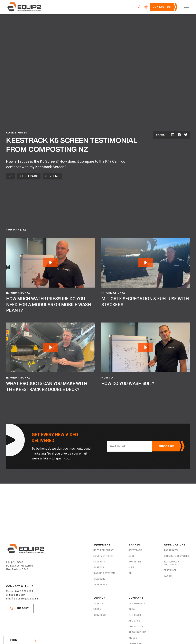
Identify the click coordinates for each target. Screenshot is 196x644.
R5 (11, 176)
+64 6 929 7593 (24, 591)
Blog (132, 609)
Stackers (99, 579)
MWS (131, 567)
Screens (52, 176)
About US (134, 621)
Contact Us (162, 7)
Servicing (100, 615)
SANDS (168, 576)
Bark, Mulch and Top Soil (172, 563)
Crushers (100, 562)
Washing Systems (104, 573)
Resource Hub (137, 632)
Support (23, 608)
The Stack (135, 615)
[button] (186, 7)
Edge (132, 556)
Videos (133, 638)
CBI (130, 573)
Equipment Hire (103, 556)
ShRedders (100, 585)
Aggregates (171, 550)
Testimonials (137, 604)
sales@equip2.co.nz (26, 599)
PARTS (97, 609)
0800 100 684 (17, 595)
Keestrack (29, 176)
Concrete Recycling (177, 556)
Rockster (135, 562)
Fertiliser (170, 570)
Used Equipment (104, 550)
